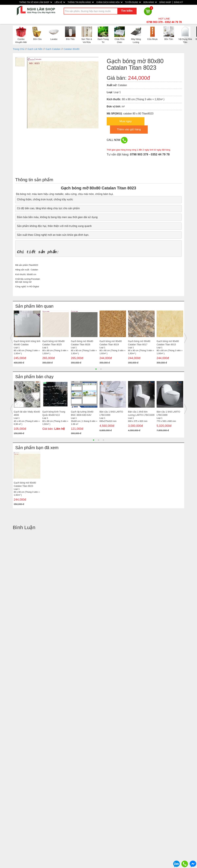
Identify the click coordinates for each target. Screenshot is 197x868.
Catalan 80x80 (71, 49)
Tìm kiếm (127, 11)
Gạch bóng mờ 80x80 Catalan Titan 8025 (53, 343)
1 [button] (96, 369)
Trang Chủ (19, 49)
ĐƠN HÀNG (150, 2)
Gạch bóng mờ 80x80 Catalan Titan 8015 (168, 343)
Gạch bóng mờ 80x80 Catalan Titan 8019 (111, 343)
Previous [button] (11, 338)
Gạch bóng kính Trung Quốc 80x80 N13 (54, 413)
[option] (27, 338)
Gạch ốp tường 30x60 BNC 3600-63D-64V (82, 413)
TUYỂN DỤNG (133, 2)
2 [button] (101, 369)
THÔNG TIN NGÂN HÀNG (81, 2)
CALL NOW (117, 140)
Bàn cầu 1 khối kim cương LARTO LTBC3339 (141, 413)
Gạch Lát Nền (35, 49)
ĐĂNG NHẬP (165, 2)
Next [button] (186, 338)
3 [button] (103, 440)
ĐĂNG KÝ (178, 2)
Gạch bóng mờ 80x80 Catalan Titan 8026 (82, 343)
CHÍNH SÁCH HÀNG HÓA (109, 2)
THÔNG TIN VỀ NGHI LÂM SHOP (36, 2)
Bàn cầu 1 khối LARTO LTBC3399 (111, 413)
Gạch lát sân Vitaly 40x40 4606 (27, 413)
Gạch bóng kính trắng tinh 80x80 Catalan (27, 343)
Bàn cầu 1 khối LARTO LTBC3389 (168, 413)
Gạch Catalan (53, 49)
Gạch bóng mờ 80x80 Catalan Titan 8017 (139, 343)
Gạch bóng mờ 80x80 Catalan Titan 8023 (25, 484)
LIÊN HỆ (60, 2)
